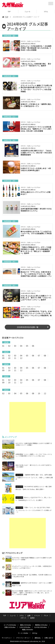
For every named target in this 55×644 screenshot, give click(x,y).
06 (33, 346)
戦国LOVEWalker (28, 630)
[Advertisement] (28, 417)
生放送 (32, 618)
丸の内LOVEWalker (41, 627)
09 (3, 358)
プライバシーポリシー (23, 638)
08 (45, 355)
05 (27, 346)
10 (9, 358)
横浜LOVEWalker (26, 625)
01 (3, 346)
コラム (46, 11)
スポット (23, 618)
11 (15, 358)
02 (9, 346)
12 (21, 358)
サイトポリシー (7, 638)
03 (15, 346)
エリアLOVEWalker (10, 625)
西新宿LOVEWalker (41, 625)
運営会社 (38, 638)
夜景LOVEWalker (10, 627)
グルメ (46, 615)
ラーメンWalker (23, 633)
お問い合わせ (49, 638)
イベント (37, 615)
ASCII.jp (35, 633)
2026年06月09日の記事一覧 (28, 327)
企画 (29, 615)
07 (39, 355)
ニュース (27, 11)
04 (21, 346)
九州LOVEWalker (25, 627)
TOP (9, 11)
